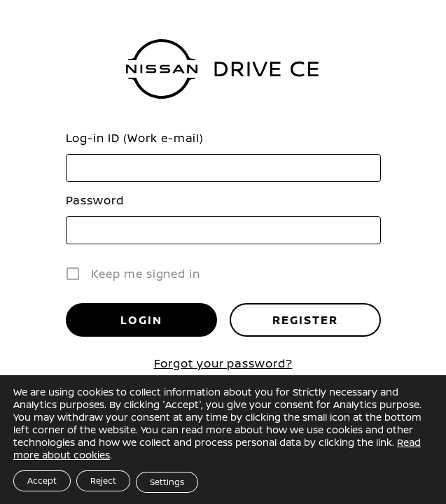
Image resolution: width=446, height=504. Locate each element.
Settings (167, 482)
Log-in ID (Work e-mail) (135, 138)
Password (95, 200)
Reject (103, 481)
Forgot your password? (223, 363)
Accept (42, 481)
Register (305, 320)
